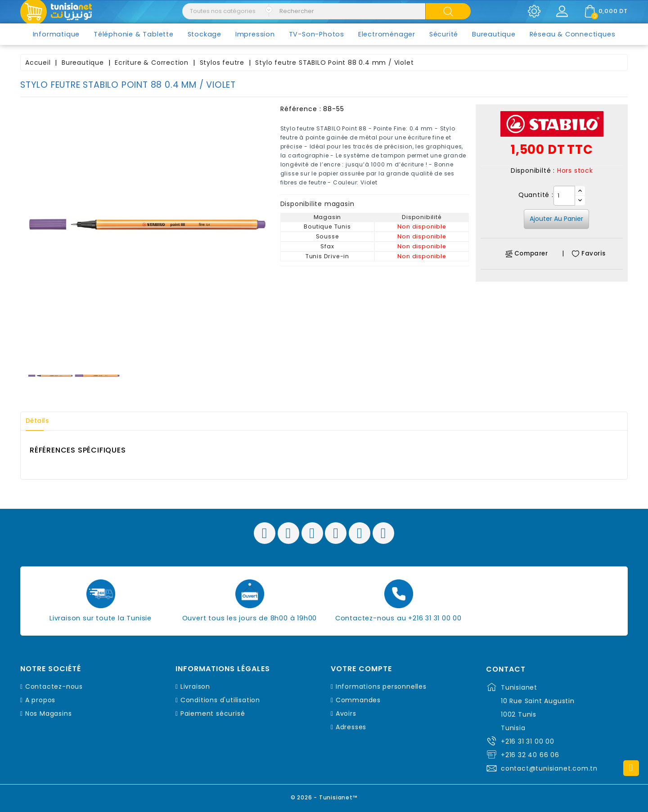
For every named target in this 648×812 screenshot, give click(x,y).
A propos (40, 700)
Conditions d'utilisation (220, 700)
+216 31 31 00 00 (528, 741)
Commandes (358, 700)
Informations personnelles (381, 686)
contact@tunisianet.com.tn (549, 768)
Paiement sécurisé (213, 713)
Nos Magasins (49, 713)
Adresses (351, 727)
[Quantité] (564, 196)
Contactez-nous (54, 686)
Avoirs (346, 713)
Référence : (301, 109)
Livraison (195, 686)
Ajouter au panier (556, 219)
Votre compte (361, 669)
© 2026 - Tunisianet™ (324, 796)
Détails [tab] (40, 421)
